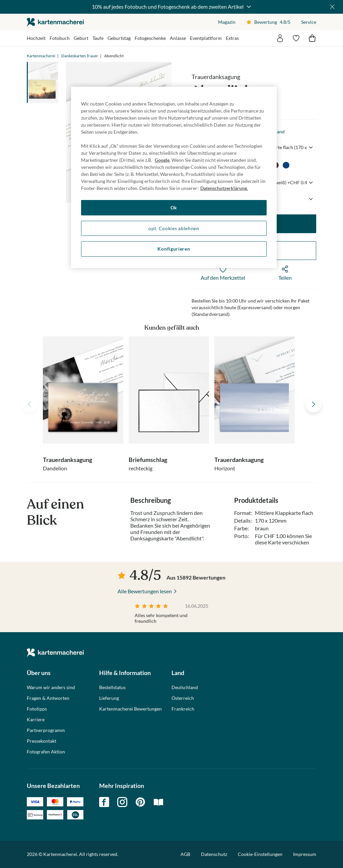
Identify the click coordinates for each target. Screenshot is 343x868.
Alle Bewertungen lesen (145, 591)
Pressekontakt (42, 741)
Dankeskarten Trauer (80, 56)
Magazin (227, 22)
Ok (174, 208)
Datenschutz (214, 854)
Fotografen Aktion (46, 752)
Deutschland (185, 687)
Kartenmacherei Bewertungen (130, 709)
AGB (185, 854)
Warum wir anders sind (51, 687)
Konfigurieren (174, 249)
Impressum (305, 854)
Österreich (183, 698)
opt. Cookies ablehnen (174, 228)
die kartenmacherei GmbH (55, 22)
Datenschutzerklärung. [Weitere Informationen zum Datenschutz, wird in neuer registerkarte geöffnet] (224, 188)
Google (162, 160)
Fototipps (37, 709)
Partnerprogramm (46, 730)
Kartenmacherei (41, 56)
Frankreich (183, 709)
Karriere (36, 720)
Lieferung (109, 698)
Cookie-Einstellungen (260, 854)
